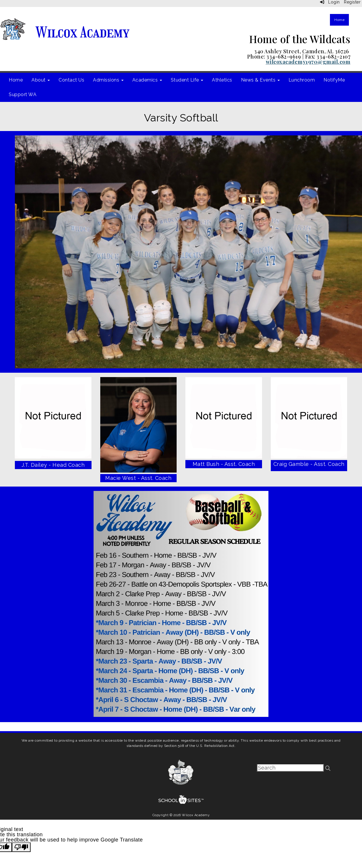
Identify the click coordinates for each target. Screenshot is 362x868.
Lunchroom (302, 80)
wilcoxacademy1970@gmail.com (308, 62)
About (41, 80)
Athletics (222, 80)
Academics (147, 80)
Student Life (187, 80)
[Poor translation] (21, 847)
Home (339, 20)
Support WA (23, 94)
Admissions (108, 80)
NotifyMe (334, 80)
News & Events (260, 80)
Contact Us (71, 80)
